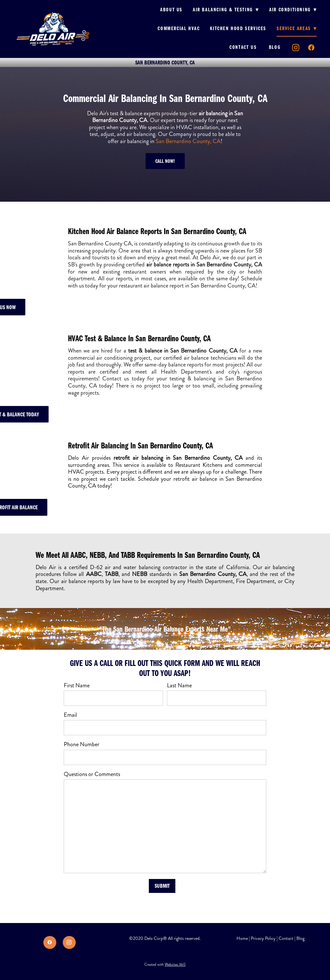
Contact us (244, 47)
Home (242, 938)
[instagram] (296, 48)
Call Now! (165, 161)
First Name (77, 686)
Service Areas (297, 28)
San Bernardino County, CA (188, 141)
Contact (286, 938)
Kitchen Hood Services (238, 28)
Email (70, 715)
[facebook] (312, 48)
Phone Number (82, 745)
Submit (162, 885)
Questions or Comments (92, 774)
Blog (275, 47)
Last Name (179, 686)
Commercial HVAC (179, 28)
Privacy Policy (263, 938)
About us (171, 9)
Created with (165, 965)
